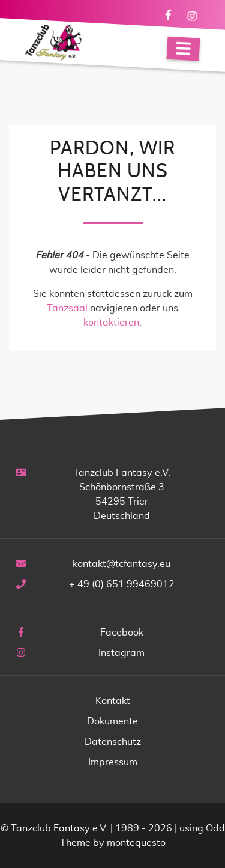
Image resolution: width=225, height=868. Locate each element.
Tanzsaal (67, 308)
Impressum (113, 762)
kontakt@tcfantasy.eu (121, 564)
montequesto (136, 843)
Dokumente (112, 721)
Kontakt (113, 701)
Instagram (121, 653)
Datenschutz (113, 742)
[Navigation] (184, 49)
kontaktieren (111, 323)
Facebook (122, 633)
